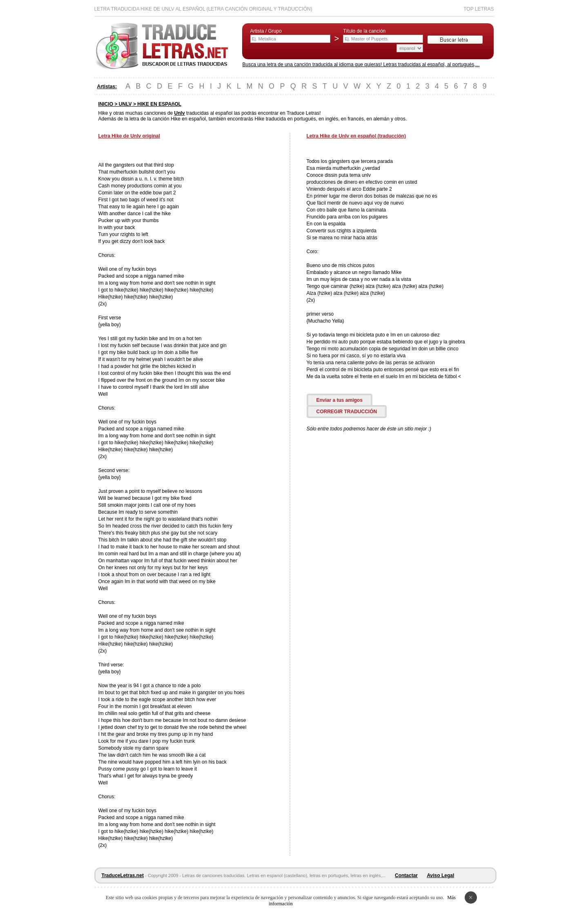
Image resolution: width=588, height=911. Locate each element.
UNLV (125, 104)
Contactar (406, 875)
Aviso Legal (440, 875)
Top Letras (479, 9)
